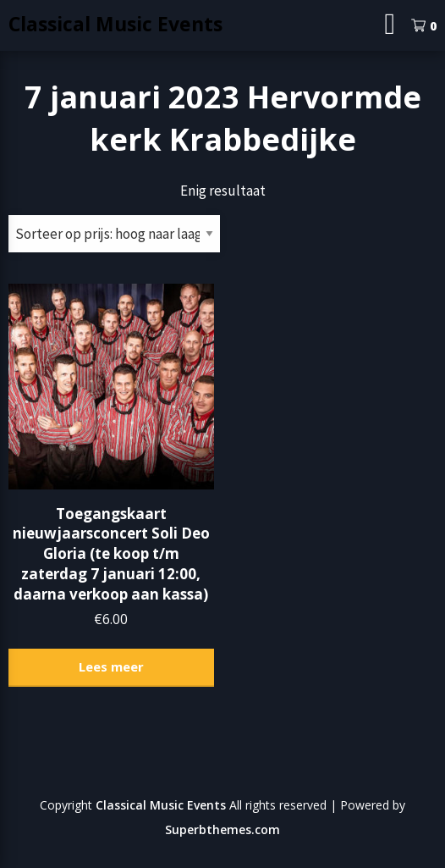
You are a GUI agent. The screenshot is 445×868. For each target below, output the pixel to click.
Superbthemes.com (222, 829)
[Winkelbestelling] (114, 234)
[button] (111, 387)
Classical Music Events (115, 24)
